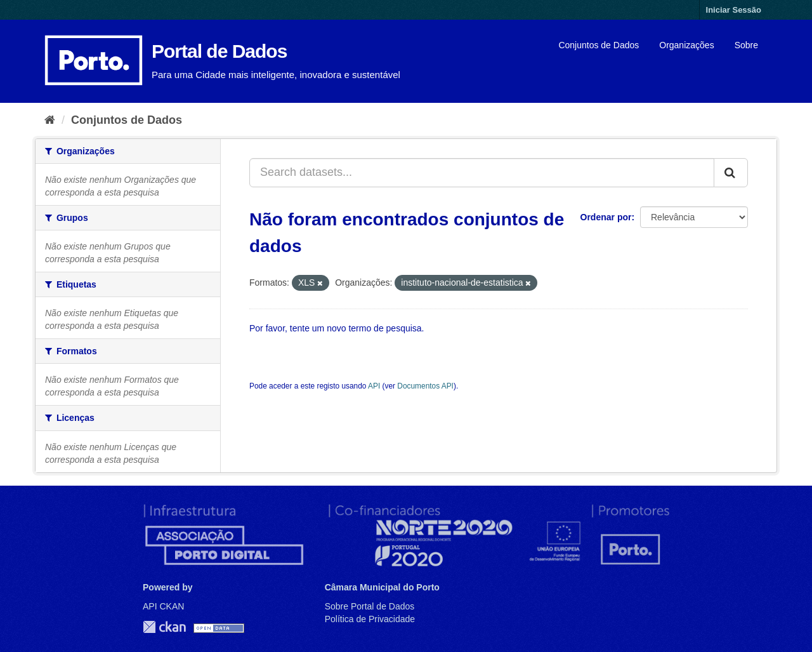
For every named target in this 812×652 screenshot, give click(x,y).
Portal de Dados (219, 51)
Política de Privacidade (370, 619)
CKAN (164, 627)
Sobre (746, 45)
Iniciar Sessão (734, 10)
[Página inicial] (50, 120)
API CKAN (163, 606)
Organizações (686, 45)
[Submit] (731, 173)
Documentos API (425, 386)
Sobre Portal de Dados (370, 606)
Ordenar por (606, 217)
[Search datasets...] (482, 173)
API (374, 386)
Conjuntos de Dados (599, 45)
